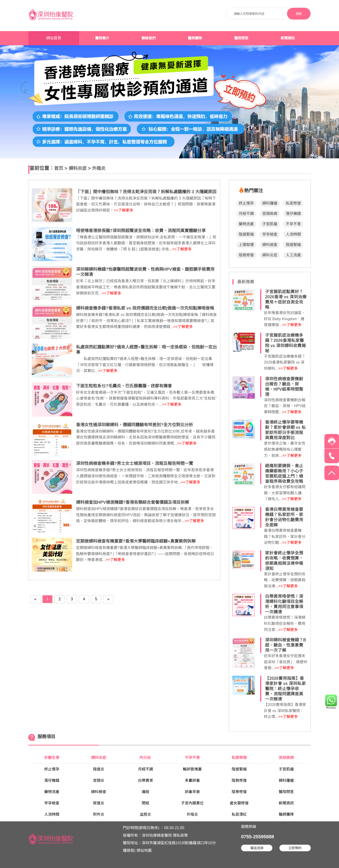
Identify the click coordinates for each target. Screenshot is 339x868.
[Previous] (35, 599)
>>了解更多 (123, 210)
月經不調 (246, 214)
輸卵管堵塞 (192, 769)
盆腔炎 (145, 814)
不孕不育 (293, 224)
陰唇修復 (246, 255)
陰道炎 (99, 769)
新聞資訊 (288, 38)
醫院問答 (241, 38)
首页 (59, 168)
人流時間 (293, 234)
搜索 (299, 14)
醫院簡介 (102, 38)
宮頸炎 (99, 780)
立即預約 (295, 848)
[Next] (108, 599)
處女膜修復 (239, 803)
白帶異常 (145, 780)
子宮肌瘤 (270, 224)
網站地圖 (144, 850)
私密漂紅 (239, 814)
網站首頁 (54, 38)
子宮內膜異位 (192, 803)
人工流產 (293, 255)
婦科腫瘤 (270, 203)
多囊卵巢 (192, 780)
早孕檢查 (270, 234)
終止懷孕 (246, 203)
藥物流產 (246, 224)
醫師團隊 (195, 38)
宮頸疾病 (270, 214)
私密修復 (293, 203)
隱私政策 (180, 835)
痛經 (145, 792)
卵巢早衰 (192, 792)
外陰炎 (99, 168)
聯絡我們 (149, 38)
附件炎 (99, 814)
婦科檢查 (270, 245)
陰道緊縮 (246, 234)
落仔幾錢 (293, 214)
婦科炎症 (78, 168)
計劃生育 (52, 758)
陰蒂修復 (239, 792)
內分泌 (145, 758)
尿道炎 (99, 803)
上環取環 (246, 245)
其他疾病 (286, 758)
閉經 (145, 803)
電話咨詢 (257, 848)
